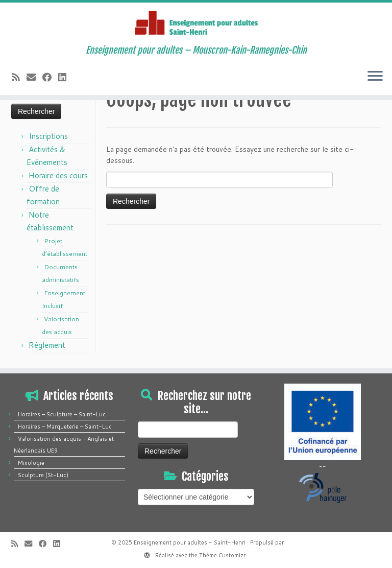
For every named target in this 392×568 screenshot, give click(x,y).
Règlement (47, 345)
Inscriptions (48, 136)
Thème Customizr (222, 555)
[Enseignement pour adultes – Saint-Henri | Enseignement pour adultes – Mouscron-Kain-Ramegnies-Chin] (196, 24)
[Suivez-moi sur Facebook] (50, 77)
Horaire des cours (58, 175)
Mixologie (31, 463)
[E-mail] (34, 77)
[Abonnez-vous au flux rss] (19, 77)
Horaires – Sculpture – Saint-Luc (62, 414)
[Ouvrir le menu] (375, 77)
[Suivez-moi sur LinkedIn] (66, 77)
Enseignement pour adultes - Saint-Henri (190, 542)
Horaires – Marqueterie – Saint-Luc (65, 427)
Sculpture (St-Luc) (43, 475)
